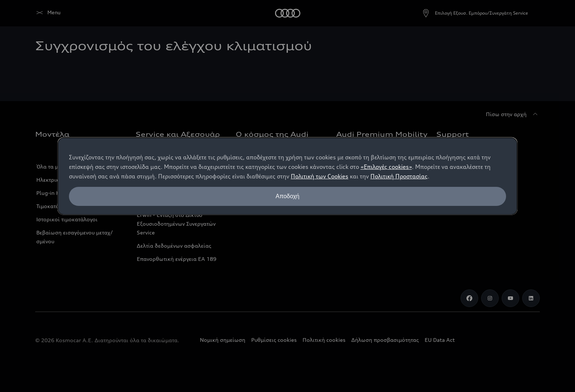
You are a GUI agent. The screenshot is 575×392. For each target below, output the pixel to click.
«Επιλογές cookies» (386, 167)
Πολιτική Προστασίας (399, 176)
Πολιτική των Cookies (320, 176)
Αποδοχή (287, 196)
